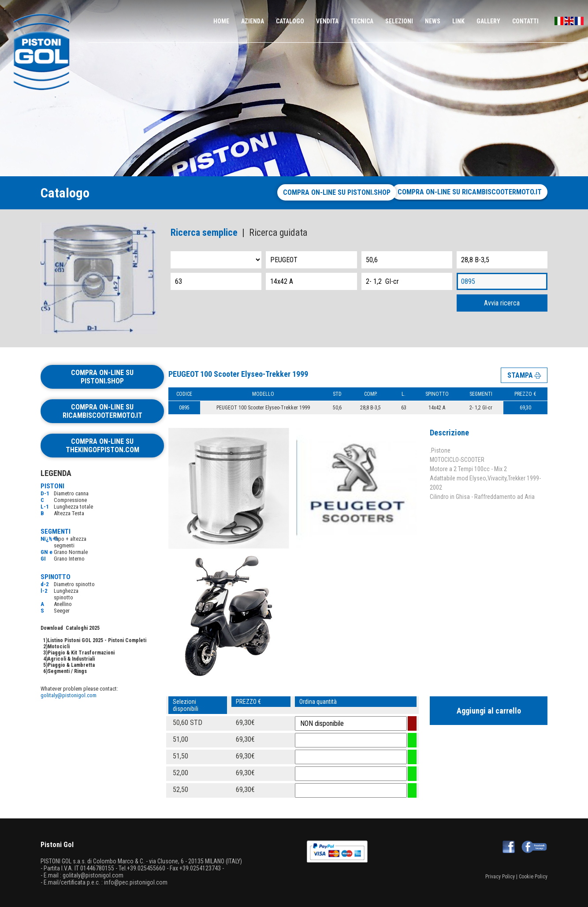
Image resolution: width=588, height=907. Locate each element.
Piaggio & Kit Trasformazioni (81, 653)
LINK (458, 21)
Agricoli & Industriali (71, 659)
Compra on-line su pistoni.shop (329, 192)
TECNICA (362, 21)
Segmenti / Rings (67, 671)
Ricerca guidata (278, 232)
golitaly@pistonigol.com (69, 695)
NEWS (433, 21)
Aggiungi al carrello (489, 711)
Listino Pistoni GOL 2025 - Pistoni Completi (97, 640)
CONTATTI (525, 21)
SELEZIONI (399, 21)
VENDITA (327, 21)
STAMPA (524, 375)
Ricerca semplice (204, 232)
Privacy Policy (500, 877)
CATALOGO (290, 21)
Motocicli (59, 647)
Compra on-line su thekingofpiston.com (102, 446)
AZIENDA (253, 21)
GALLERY (488, 21)
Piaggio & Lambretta (71, 665)
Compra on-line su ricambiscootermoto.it (470, 192)
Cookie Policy (533, 877)
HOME (221, 21)
